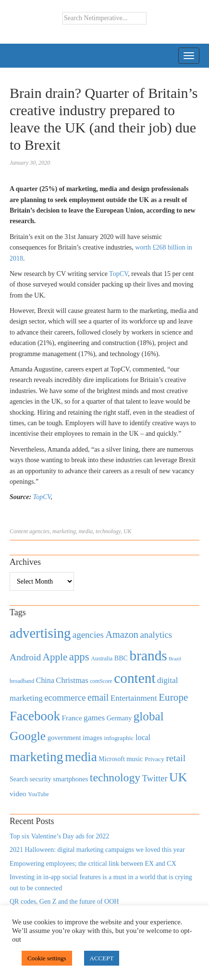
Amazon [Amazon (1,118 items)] (122, 634)
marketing (64, 531)
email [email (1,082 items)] (98, 697)
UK (128, 531)
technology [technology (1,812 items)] (115, 777)
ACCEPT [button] (102, 958)
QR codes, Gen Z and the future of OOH (64, 902)
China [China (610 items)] (45, 680)
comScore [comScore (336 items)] (101, 681)
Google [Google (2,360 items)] (28, 736)
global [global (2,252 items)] (149, 716)
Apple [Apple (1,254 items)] (55, 657)
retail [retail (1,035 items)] (176, 758)
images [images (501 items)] (92, 738)
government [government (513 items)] (64, 738)
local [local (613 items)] (143, 737)
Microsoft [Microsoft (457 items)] (111, 759)
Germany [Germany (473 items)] (119, 718)
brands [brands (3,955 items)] (148, 656)
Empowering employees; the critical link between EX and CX (93, 864)
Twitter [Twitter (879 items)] (155, 778)
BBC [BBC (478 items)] (121, 658)
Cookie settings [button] (47, 958)
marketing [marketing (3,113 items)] (37, 757)
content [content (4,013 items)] (135, 678)
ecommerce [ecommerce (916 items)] (65, 698)
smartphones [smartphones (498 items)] (70, 779)
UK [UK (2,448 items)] (178, 777)
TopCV (118, 274)
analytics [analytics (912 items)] (156, 635)
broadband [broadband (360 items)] (22, 681)
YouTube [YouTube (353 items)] (38, 794)
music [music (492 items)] (135, 759)
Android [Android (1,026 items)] (25, 657)
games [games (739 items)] (94, 718)
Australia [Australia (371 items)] (102, 658)
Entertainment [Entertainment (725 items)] (134, 698)
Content (19, 531)
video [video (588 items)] (18, 794)
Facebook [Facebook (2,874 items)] (35, 716)
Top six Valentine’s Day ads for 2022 (59, 836)
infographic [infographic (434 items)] (119, 738)
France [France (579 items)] (72, 718)
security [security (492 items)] (41, 779)
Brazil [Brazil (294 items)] (175, 659)
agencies (39, 531)
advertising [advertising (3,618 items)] (40, 633)
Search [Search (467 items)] (19, 779)
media (86, 531)
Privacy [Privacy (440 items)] (154, 759)
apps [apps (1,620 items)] (79, 657)
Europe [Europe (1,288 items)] (173, 697)
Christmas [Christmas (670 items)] (72, 680)
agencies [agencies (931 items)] (88, 635)
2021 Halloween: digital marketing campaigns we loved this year (97, 850)
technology (108, 531)
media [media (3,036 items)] (81, 757)
